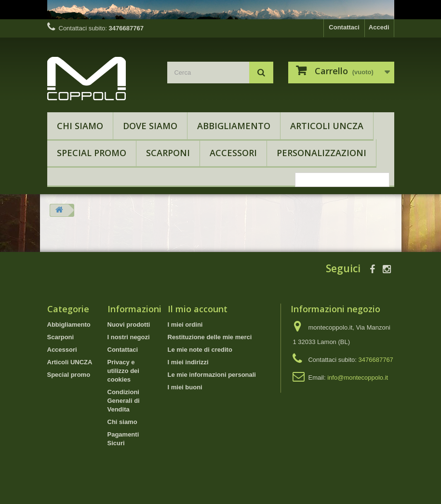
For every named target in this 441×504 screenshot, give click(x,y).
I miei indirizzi (188, 362)
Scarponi (168, 153)
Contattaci (344, 27)
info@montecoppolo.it (358, 378)
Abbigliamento (234, 126)
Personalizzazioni (321, 153)
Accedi (379, 27)
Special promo (92, 153)
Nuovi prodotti (129, 325)
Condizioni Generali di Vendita (124, 401)
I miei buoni (185, 387)
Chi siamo (80, 126)
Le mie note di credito (200, 350)
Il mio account (198, 309)
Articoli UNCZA (327, 126)
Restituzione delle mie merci (210, 337)
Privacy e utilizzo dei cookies (123, 371)
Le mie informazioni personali (212, 375)
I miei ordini (185, 325)
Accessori (233, 153)
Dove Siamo (150, 126)
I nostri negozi (129, 337)
